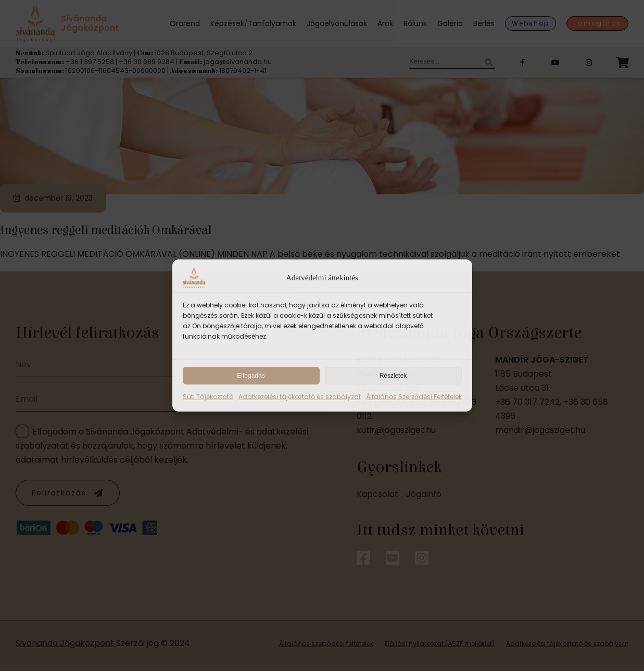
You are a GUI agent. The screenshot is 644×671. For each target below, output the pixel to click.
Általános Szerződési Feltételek (414, 397)
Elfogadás (251, 376)
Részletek (393, 376)
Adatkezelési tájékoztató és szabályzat (300, 397)
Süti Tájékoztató (208, 397)
